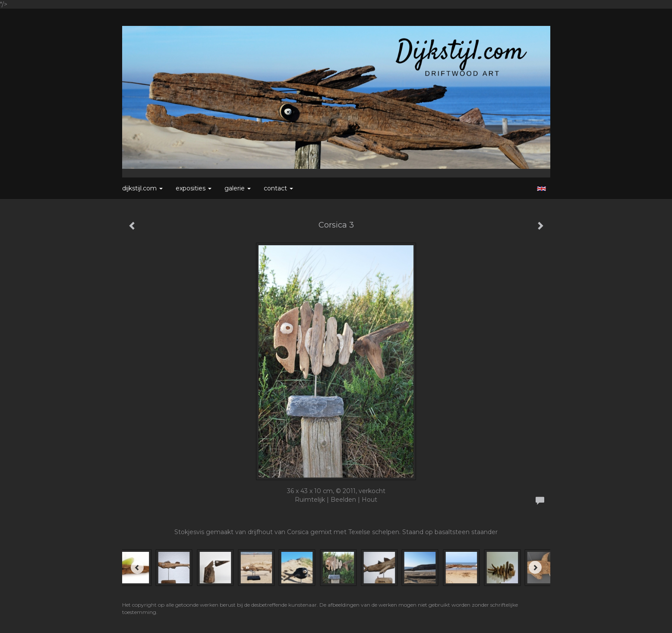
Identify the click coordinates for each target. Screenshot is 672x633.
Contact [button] (278, 188)
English (541, 189)
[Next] (535, 567)
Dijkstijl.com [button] (142, 188)
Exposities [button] (194, 188)
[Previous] (137, 567)
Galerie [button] (238, 188)
